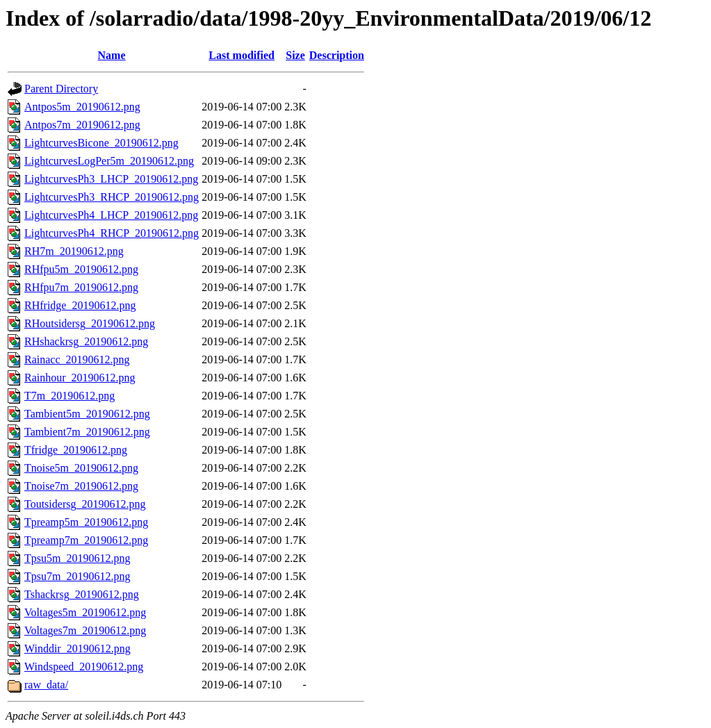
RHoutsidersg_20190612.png (90, 323)
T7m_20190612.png (70, 396)
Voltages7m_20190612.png (85, 630)
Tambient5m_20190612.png (87, 414)
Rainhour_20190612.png (80, 378)
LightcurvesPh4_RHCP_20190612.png (112, 233)
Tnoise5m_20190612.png (81, 468)
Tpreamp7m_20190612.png (86, 540)
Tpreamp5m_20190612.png (86, 522)
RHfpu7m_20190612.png (81, 287)
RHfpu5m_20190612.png (81, 269)
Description (337, 55)
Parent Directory (61, 89)
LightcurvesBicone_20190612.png (101, 143)
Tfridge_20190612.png (76, 450)
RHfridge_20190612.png (80, 305)
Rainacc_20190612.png (77, 359)
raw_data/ (46, 685)
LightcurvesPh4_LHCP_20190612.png (111, 215)
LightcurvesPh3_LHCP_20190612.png (111, 179)
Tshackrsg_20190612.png (82, 594)
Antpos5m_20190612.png (82, 107)
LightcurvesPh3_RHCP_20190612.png (112, 197)
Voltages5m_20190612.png (85, 612)
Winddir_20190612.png (77, 648)
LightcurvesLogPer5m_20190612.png (109, 161)
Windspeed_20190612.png (84, 667)
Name (112, 55)
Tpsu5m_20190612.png (77, 558)
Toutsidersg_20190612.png (85, 504)
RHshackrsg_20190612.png (86, 341)
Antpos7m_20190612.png (82, 125)
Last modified (242, 55)
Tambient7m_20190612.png (87, 432)
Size (295, 55)
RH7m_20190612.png (74, 251)
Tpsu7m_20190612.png (77, 576)
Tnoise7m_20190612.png (81, 486)
